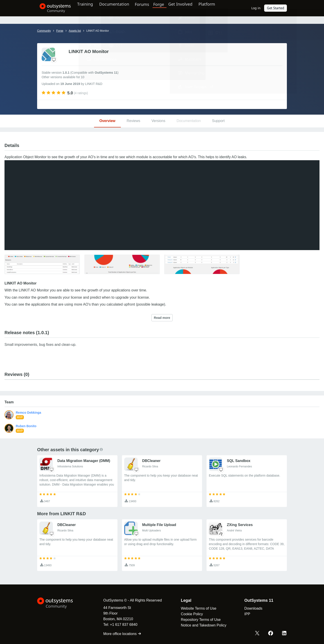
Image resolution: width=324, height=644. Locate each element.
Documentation (119, 8)
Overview (107, 121)
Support (218, 121)
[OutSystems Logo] (60, 603)
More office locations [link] (119, 634)
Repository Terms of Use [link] (198, 620)
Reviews (133, 121)
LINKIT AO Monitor (98, 31)
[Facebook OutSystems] (271, 633)
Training (88, 8)
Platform (215, 8)
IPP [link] (244, 614)
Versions (158, 121)
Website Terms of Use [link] (196, 608)
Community (44, 31)
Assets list (75, 31)
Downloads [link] (250, 608)
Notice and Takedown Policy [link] (200, 625)
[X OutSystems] (258, 633)
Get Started (276, 8)
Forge (166, 8)
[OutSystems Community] (53, 8)
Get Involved (187, 8)
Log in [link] (256, 8)
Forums (149, 8)
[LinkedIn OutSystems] (284, 633)
